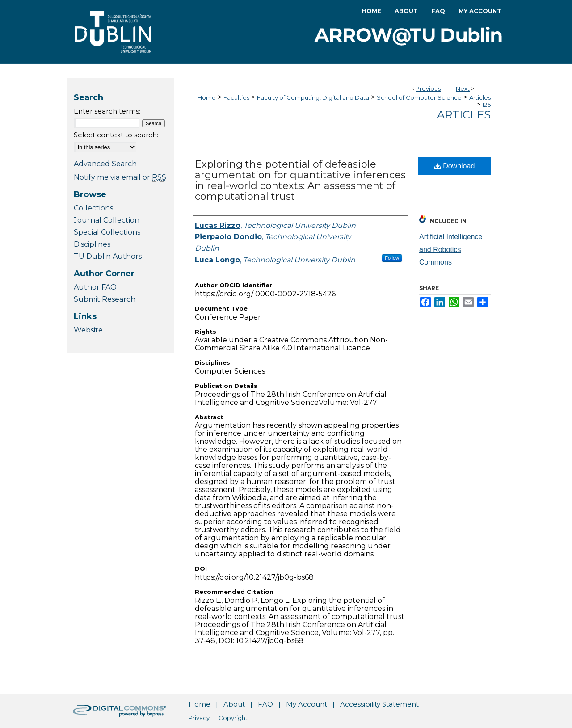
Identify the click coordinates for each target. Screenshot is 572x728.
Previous (428, 88)
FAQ (265, 704)
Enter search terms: (107, 111)
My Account (307, 704)
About (234, 704)
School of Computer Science (419, 97)
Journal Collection (107, 220)
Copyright (233, 718)
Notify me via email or (120, 177)
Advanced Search (105, 164)
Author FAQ (95, 287)
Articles (480, 97)
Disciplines (92, 244)
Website (88, 330)
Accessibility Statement (379, 704)
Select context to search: (116, 135)
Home (207, 97)
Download (455, 166)
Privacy (199, 718)
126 (486, 105)
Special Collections (107, 232)
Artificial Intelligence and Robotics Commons (451, 250)
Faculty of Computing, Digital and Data (313, 97)
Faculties (236, 97)
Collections (93, 208)
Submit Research (105, 299)
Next (463, 88)
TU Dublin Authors (108, 256)
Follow (392, 258)
